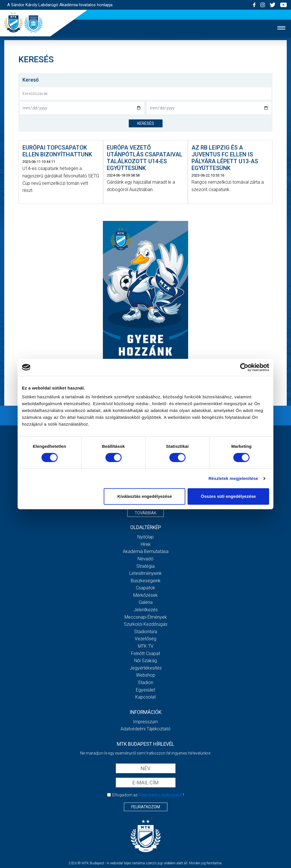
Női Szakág (145, 661)
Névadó (145, 559)
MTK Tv (146, 646)
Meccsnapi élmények (146, 617)
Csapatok (145, 588)
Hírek (146, 544)
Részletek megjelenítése (233, 478)
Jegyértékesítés (146, 668)
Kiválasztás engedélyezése (145, 496)
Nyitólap (145, 537)
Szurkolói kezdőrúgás (146, 624)
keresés (146, 123)
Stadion (145, 682)
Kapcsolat (145, 697)
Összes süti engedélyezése (228, 496)
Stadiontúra (146, 632)
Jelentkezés (146, 610)
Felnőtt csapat (145, 653)
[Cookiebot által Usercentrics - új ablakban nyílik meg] (244, 367)
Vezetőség (145, 639)
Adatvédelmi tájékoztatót (160, 795)
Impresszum (145, 722)
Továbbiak (145, 513)
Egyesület (145, 690)
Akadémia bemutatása (146, 551)
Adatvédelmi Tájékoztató (145, 729)
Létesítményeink (145, 573)
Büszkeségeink (146, 581)
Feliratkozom (146, 807)
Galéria (146, 602)
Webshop (146, 675)
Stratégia (145, 566)
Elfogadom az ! (148, 795)
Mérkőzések (145, 595)
